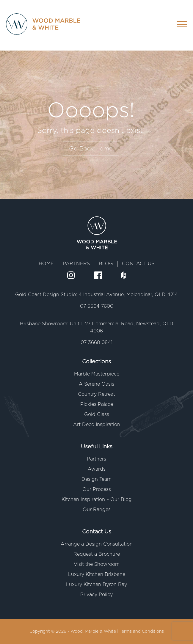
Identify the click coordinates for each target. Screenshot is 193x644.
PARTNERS (76, 264)
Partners (96, 459)
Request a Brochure (97, 554)
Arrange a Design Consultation (97, 544)
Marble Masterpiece (97, 374)
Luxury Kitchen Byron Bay (96, 585)
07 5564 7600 (97, 306)
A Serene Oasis (96, 384)
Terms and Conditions (142, 632)
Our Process (97, 489)
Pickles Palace (97, 404)
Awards (97, 469)
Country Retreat (96, 394)
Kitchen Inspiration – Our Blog (97, 500)
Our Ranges (97, 510)
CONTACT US (138, 264)
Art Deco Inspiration (97, 425)
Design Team (96, 479)
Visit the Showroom (97, 564)
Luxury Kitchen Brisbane (97, 574)
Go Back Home (91, 149)
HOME (46, 264)
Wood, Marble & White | (95, 632)
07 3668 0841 (96, 343)
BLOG (106, 264)
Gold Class (97, 414)
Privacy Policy (96, 595)
